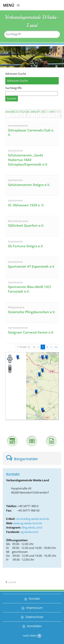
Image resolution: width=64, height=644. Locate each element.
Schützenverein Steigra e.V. (29, 185)
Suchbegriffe (13, 88)
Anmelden (34, 626)
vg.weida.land (29, 532)
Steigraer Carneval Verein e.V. (31, 332)
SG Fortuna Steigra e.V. (26, 246)
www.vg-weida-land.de (28, 523)
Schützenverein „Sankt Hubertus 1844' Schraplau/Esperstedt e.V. (28, 160)
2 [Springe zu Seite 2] (47, 347)
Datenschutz (34, 617)
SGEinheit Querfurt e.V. (26, 226)
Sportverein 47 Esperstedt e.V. (32, 266)
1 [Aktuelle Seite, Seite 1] (43, 347)
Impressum (34, 608)
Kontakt (34, 598)
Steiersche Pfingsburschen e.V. (32, 312)
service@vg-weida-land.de (33, 519)
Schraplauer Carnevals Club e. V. (31, 133)
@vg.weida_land (32, 527)
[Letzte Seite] (56, 347)
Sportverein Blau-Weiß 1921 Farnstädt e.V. (30, 289)
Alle (8, 112)
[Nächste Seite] (51, 347)
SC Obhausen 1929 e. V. (26, 205)
